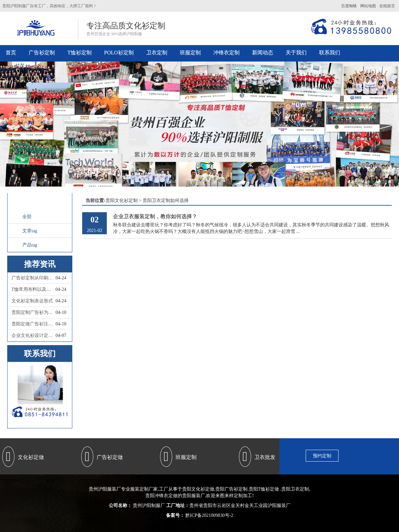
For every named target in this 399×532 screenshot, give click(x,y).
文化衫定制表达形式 (32, 301)
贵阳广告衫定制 (231, 489)
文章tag (30, 231)
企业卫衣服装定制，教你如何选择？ (155, 216)
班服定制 (190, 52)
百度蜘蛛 (349, 6)
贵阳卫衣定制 (295, 489)
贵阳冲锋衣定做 (161, 496)
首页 (11, 52)
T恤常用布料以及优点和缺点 (34, 289)
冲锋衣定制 (226, 52)
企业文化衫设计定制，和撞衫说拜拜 (34, 335)
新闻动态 (263, 52)
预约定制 (322, 456)
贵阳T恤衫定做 (264, 489)
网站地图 (368, 6)
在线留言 (387, 6)
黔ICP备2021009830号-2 (209, 515)
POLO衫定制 (119, 52)
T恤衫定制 (80, 52)
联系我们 (330, 52)
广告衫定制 (42, 52)
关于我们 (296, 52)
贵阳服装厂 (194, 496)
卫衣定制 (157, 52)
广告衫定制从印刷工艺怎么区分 (34, 278)
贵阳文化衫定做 (198, 489)
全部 (27, 217)
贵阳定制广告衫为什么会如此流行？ (34, 312)
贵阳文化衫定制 (122, 201)
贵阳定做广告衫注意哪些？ (34, 324)
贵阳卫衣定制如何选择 (166, 201)
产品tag (30, 245)
